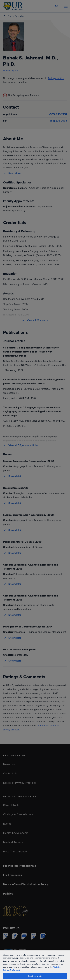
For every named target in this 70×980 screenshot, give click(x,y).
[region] (35, 965)
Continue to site (35, 976)
